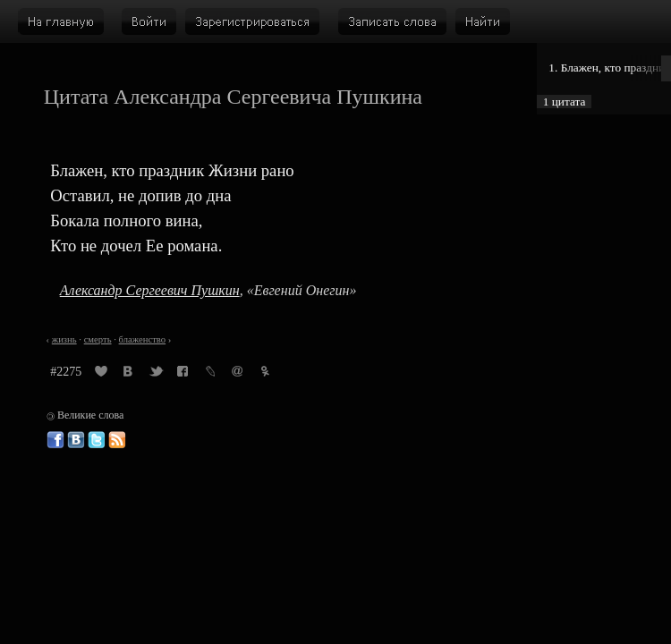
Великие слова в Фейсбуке (55, 440)
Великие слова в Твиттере (97, 440)
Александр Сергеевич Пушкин (150, 290)
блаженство (143, 339)
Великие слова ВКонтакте (76, 440)
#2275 (66, 372)
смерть (98, 339)
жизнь (64, 339)
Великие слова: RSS (117, 440)
